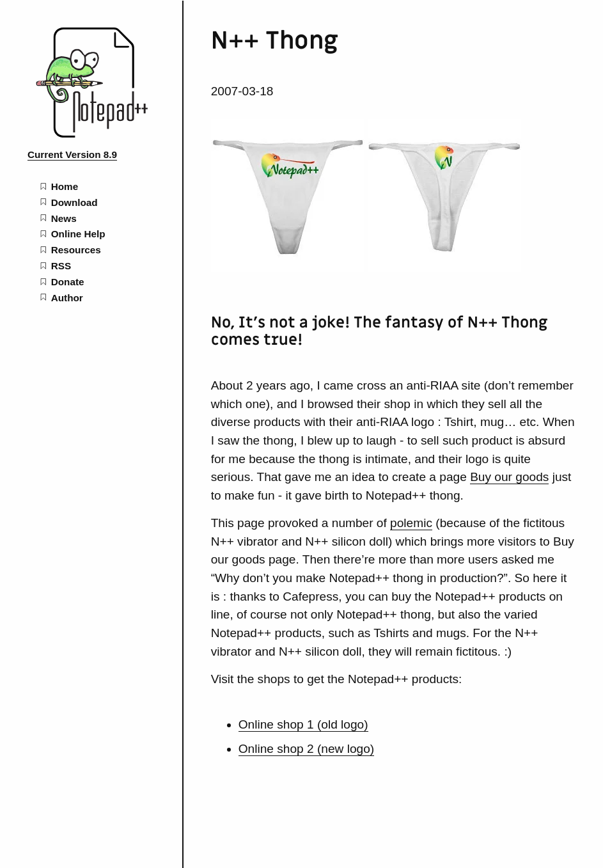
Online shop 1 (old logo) (303, 724)
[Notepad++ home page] (91, 134)
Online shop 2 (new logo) (306, 749)
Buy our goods (509, 477)
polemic (411, 523)
